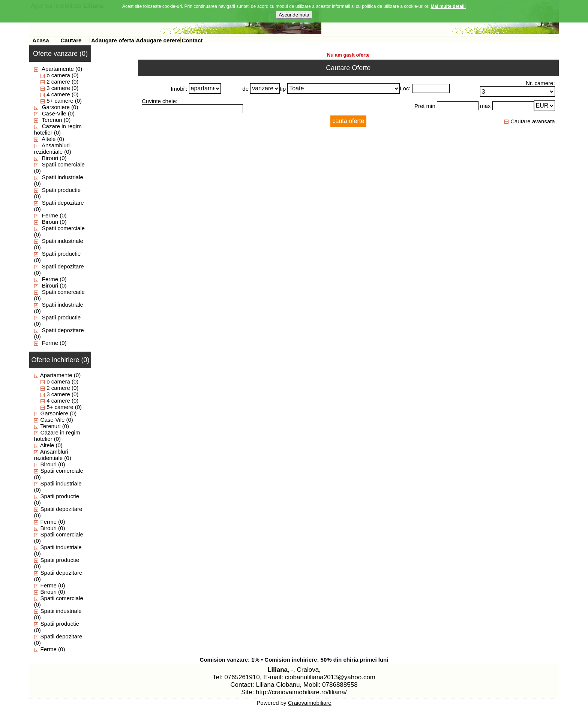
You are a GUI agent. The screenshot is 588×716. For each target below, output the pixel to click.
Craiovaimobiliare (310, 703)
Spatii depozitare (63, 203)
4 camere (58, 94)
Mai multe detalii (448, 5)
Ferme (50, 215)
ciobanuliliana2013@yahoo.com (330, 677)
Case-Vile (54, 113)
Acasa (40, 40)
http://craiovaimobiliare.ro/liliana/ (301, 692)
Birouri (50, 158)
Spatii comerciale (63, 164)
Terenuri (52, 120)
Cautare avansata (529, 121)
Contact (192, 40)
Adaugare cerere (158, 40)
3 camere (58, 88)
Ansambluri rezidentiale (52, 148)
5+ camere (60, 101)
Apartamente (58, 69)
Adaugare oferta (113, 40)
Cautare (71, 40)
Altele (49, 139)
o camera (58, 75)
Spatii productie (61, 190)
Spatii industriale (63, 177)
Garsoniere (56, 107)
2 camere (58, 82)
